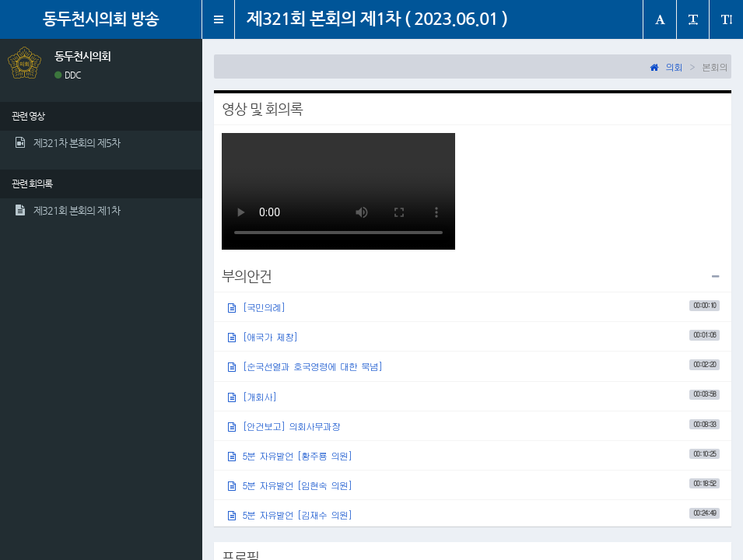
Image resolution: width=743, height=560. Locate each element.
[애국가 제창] (474, 336)
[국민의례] (474, 307)
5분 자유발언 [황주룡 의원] (474, 455)
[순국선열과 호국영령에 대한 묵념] (474, 366)
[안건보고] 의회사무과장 (474, 426)
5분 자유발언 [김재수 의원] (474, 514)
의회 (666, 66)
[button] (219, 19)
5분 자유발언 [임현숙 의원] (474, 485)
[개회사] (474, 395)
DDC (67, 75)
